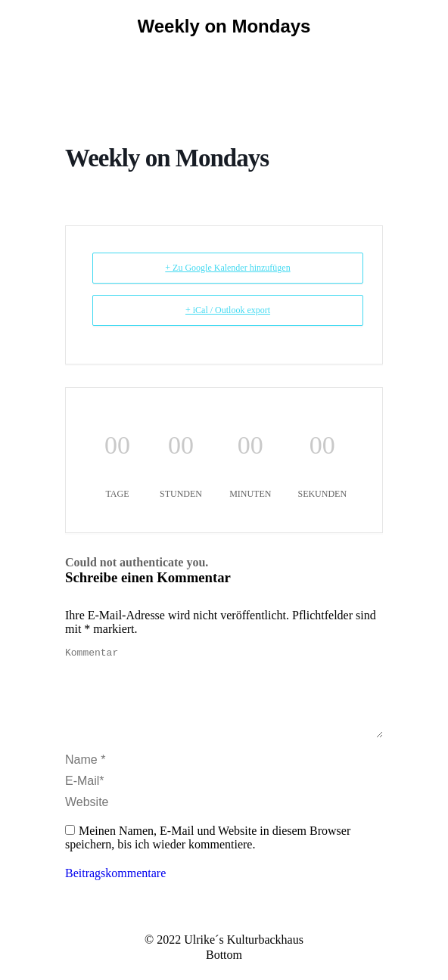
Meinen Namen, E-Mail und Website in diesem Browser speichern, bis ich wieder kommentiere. (208, 856)
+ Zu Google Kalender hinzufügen (227, 268)
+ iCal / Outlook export (228, 310)
